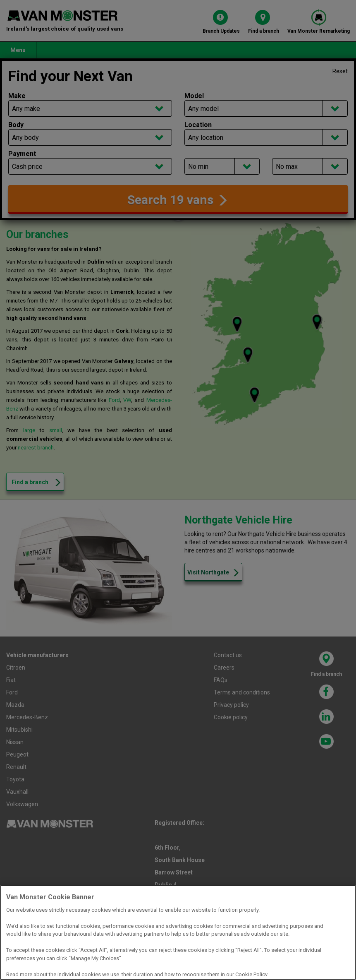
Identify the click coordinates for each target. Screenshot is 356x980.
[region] (178, 932)
